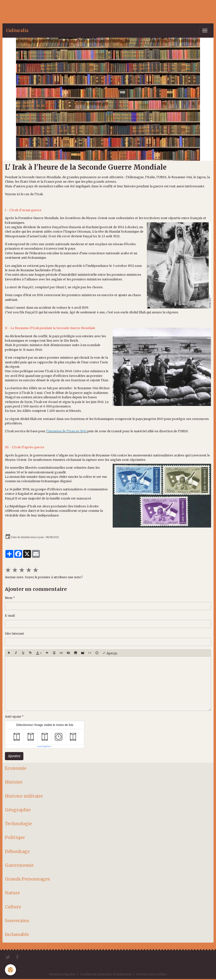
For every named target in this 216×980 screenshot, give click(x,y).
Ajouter (14, 756)
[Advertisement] (90, 11)
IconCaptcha (44, 746)
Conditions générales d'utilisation (106, 974)
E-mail (10, 616)
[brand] (17, 31)
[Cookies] (10, 970)
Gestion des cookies (152, 974)
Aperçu (110, 653)
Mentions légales (62, 974)
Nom (9, 598)
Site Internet (15, 634)
